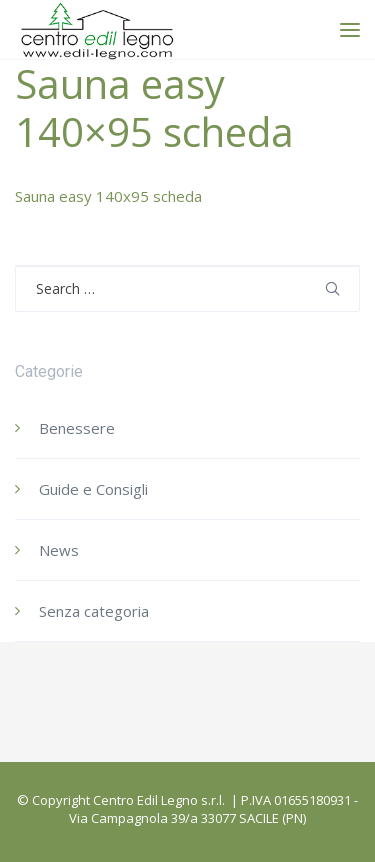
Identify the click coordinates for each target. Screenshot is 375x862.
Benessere (77, 428)
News (59, 550)
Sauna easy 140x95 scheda (108, 196)
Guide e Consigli (93, 489)
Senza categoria (94, 611)
